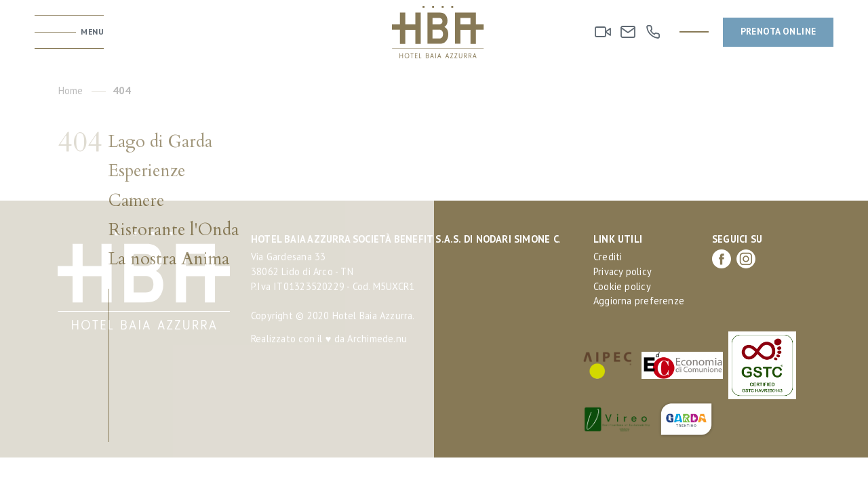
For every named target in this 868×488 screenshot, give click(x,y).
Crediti (608, 257)
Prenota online (778, 31)
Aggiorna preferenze (639, 301)
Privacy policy (623, 271)
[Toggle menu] (69, 32)
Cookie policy (622, 286)
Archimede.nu (377, 339)
